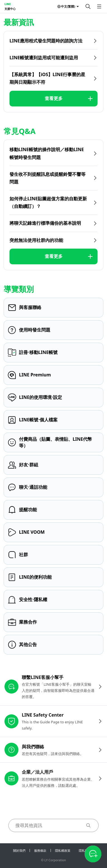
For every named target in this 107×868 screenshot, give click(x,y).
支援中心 (10, 9)
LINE (8, 4)
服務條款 (40, 850)
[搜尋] (88, 6)
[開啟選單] (99, 6)
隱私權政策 (63, 850)
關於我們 (19, 850)
